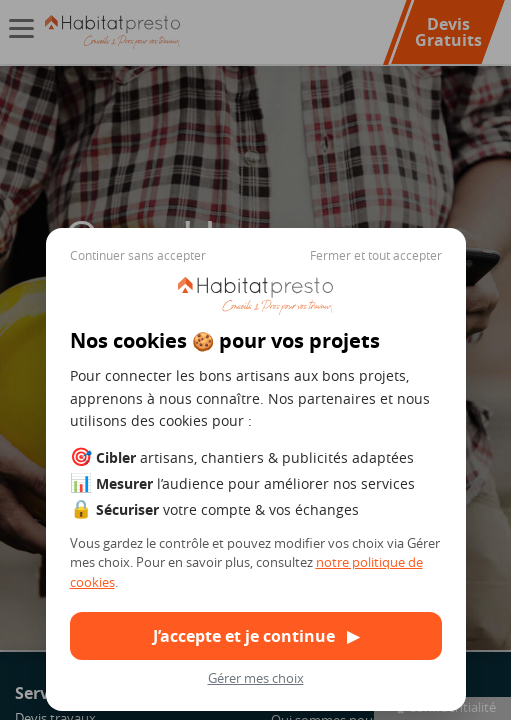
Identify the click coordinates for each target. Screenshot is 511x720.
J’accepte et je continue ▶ (256, 636)
